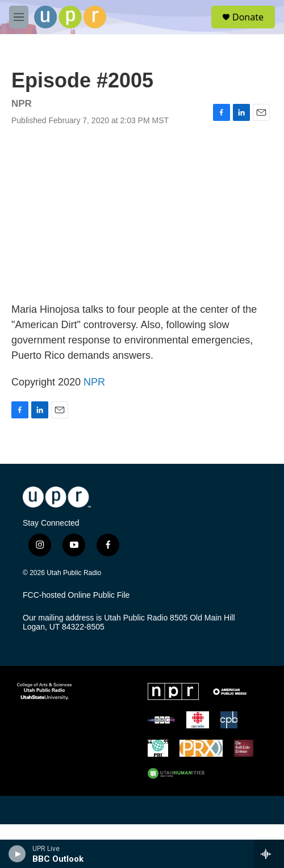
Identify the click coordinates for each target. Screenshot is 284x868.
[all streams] (269, 854)
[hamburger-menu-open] (19, 17)
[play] (17, 854)
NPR (94, 382)
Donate (248, 17)
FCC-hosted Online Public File (76, 595)
